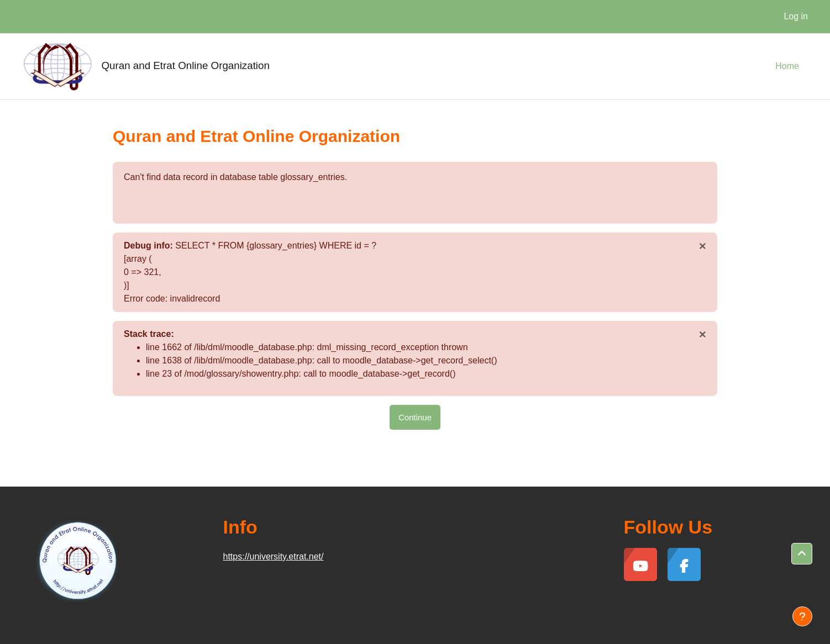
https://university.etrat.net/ (274, 556)
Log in (796, 16)
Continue (415, 417)
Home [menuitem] (787, 66)
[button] (802, 554)
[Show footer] (802, 616)
